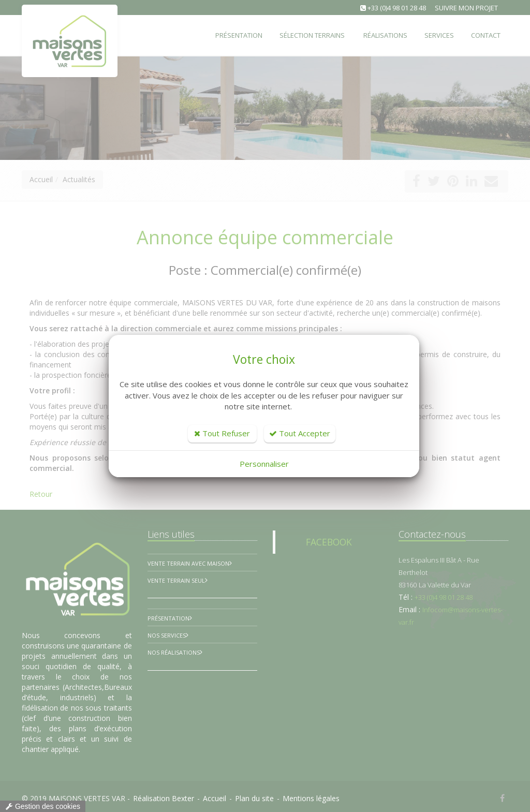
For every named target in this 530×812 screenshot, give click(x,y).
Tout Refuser (222, 433)
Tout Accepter (300, 433)
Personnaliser (264, 464)
